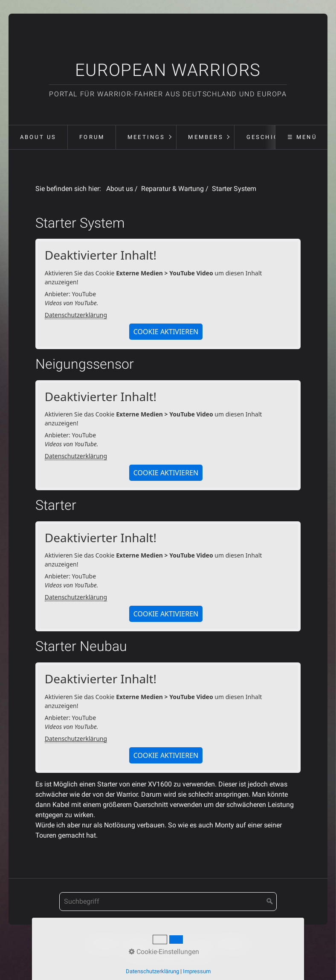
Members (206, 137)
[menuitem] (38, 137)
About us (38, 137)
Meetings (146, 137)
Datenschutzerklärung (76, 315)
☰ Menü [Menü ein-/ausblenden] (302, 137)
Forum (92, 137)
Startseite (104, 943)
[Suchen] (270, 902)
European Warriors (168, 70)
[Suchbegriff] (168, 902)
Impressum (170, 943)
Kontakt (136, 943)
